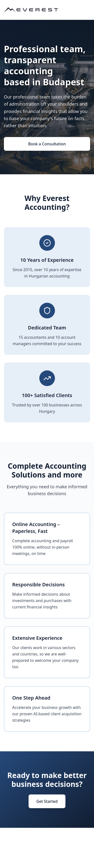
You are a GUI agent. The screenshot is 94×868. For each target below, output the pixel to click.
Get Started (47, 801)
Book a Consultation (47, 144)
